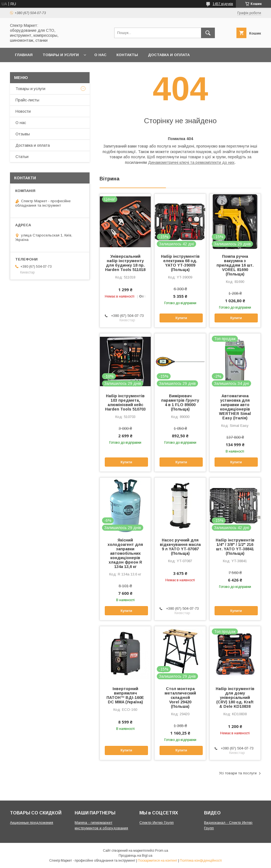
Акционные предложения (32, 823)
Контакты (127, 55)
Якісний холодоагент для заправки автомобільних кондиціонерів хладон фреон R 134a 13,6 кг (125, 553)
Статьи (22, 157)
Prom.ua (162, 851)
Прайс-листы (27, 100)
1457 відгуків (223, 4)
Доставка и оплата (169, 55)
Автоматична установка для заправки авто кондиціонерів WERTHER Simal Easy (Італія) (235, 407)
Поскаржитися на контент (157, 861)
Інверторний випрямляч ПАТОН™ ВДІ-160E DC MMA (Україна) (125, 695)
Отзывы (23, 134)
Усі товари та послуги (238, 773)
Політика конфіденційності (201, 861)
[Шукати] (208, 33)
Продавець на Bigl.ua (135, 856)
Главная (24, 55)
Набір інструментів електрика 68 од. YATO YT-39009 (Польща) (180, 263)
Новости (23, 111)
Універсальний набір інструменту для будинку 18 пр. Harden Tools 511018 (125, 263)
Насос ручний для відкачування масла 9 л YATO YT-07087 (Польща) (180, 547)
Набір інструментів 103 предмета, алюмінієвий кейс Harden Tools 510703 (125, 403)
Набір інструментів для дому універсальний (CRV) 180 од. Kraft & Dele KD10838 (235, 698)
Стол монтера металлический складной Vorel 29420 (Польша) (180, 698)
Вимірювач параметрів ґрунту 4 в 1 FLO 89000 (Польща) (180, 403)
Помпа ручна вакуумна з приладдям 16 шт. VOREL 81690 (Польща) (235, 265)
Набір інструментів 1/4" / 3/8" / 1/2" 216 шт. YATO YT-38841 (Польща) (235, 547)
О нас (100, 55)
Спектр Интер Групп (157, 823)
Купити (181, 318)
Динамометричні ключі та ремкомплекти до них (191, 162)
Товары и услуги (61, 55)
